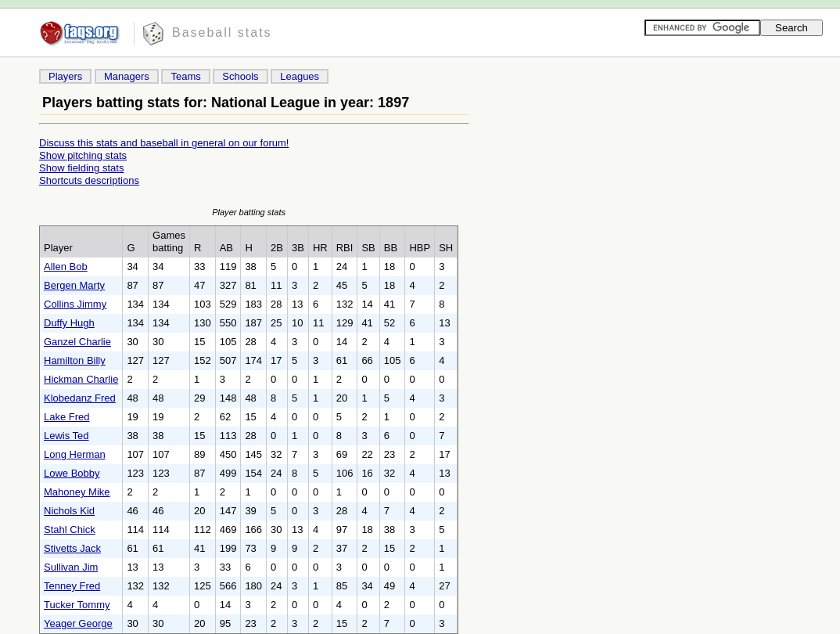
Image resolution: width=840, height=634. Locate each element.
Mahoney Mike (77, 492)
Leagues (300, 76)
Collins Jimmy (75, 304)
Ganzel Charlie (77, 342)
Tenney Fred (72, 586)
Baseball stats (222, 32)
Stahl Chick (70, 530)
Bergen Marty (74, 285)
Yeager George (78, 623)
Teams (185, 76)
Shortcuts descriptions (89, 180)
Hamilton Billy (75, 360)
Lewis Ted (66, 436)
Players (65, 76)
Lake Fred (67, 417)
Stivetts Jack (72, 548)
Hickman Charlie (81, 379)
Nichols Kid (69, 511)
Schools (240, 76)
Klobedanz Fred (80, 398)
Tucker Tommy (77, 605)
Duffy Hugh (69, 323)
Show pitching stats (83, 155)
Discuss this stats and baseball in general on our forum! (164, 143)
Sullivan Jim (71, 567)
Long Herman (75, 454)
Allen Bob (66, 267)
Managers (127, 76)
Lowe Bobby (72, 473)
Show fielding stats (81, 168)
